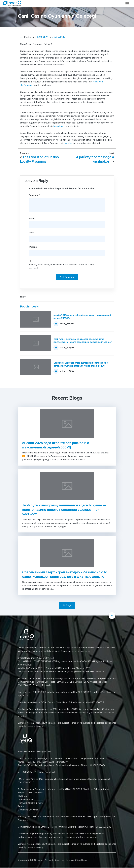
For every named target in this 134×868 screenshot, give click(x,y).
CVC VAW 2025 (26, 685)
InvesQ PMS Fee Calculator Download (37, 772)
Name (32, 218)
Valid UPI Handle (43, 685)
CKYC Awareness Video (96, 682)
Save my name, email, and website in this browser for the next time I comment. (62, 266)
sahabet (69, 143)
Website (33, 247)
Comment (34, 195)
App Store (23, 696)
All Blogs (67, 605)
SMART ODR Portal (46, 682)
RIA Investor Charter (28, 678)
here (57, 692)
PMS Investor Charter (28, 779)
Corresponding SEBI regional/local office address (63, 678)
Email (32, 233)
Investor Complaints (98, 678)
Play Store (106, 692)
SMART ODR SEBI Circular (70, 682)
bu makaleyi (59, 126)
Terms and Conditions (76, 860)
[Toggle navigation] (127, 4)
